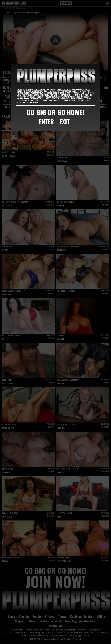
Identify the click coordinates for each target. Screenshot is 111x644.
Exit (64, 121)
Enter (46, 121)
